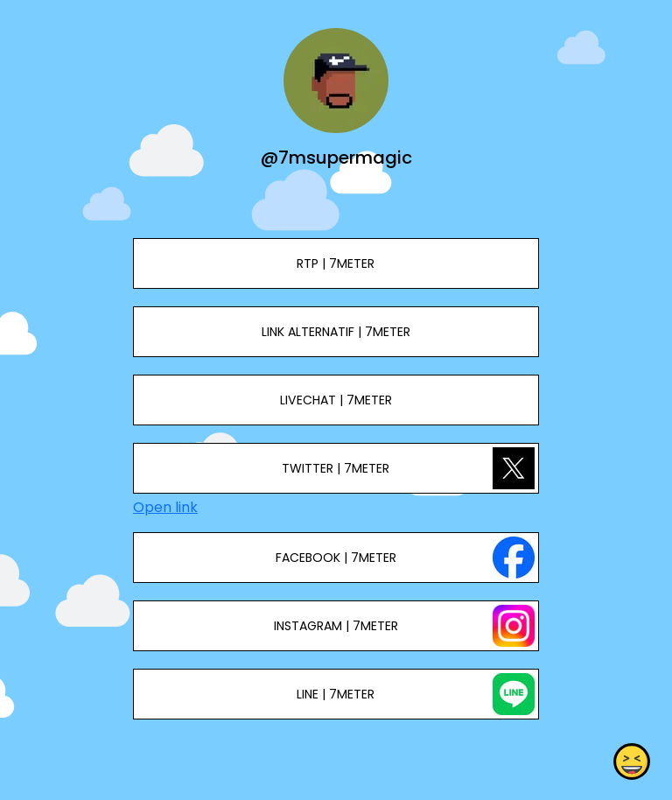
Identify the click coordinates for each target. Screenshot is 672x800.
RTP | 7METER (336, 263)
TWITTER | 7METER (336, 468)
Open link (165, 507)
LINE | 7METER (336, 694)
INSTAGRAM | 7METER (336, 626)
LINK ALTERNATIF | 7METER (336, 332)
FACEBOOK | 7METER (336, 558)
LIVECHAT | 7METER (336, 400)
